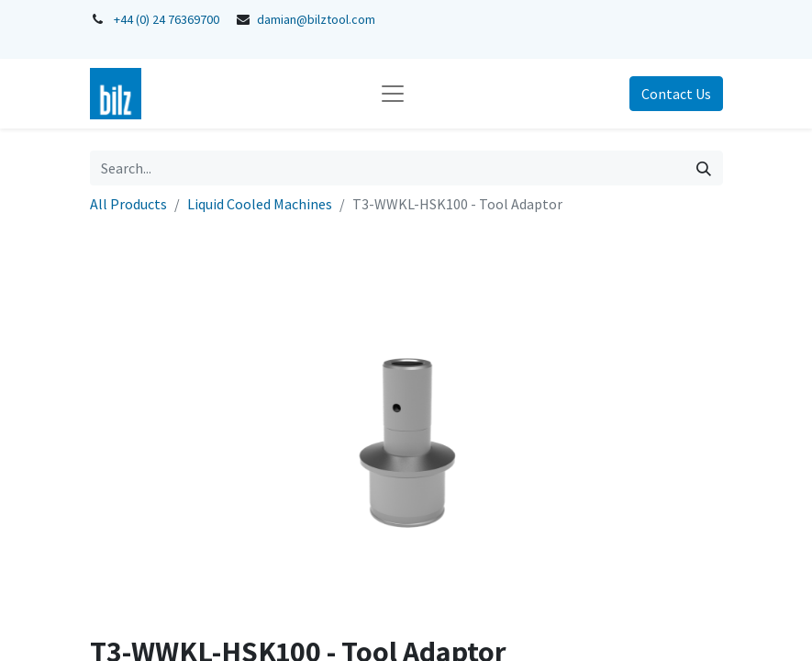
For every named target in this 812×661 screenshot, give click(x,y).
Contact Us (676, 94)
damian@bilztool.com (316, 19)
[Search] (704, 168)
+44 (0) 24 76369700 (167, 19)
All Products (128, 204)
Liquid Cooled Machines (260, 204)
